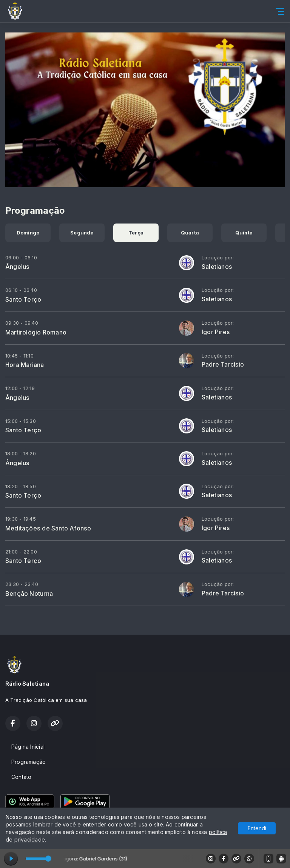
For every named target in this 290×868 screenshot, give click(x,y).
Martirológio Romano (36, 332)
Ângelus (17, 267)
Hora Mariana (25, 365)
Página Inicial (28, 747)
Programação (29, 762)
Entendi (257, 828)
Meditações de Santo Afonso (48, 528)
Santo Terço (23, 299)
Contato (21, 777)
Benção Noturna (29, 594)
